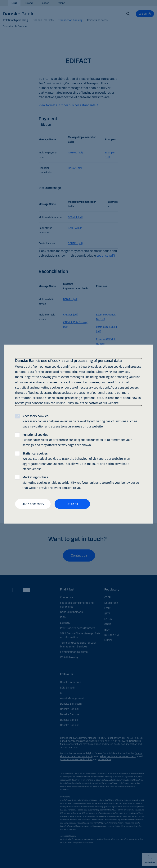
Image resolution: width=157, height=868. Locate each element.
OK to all (72, 504)
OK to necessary (33, 504)
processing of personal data (84, 398)
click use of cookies (46, 398)
